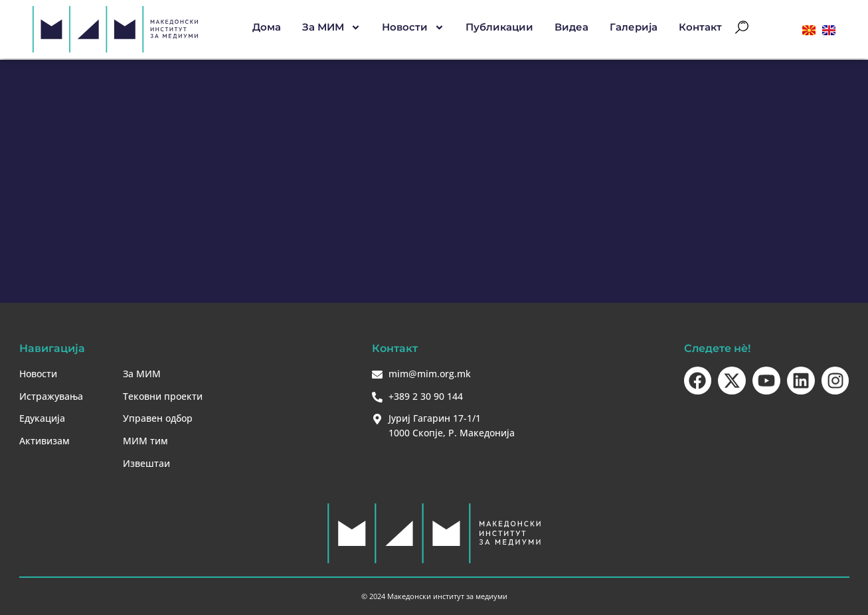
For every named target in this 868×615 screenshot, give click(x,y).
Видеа (571, 28)
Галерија (634, 28)
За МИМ (331, 28)
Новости (413, 28)
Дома (267, 28)
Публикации (499, 28)
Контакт (700, 28)
